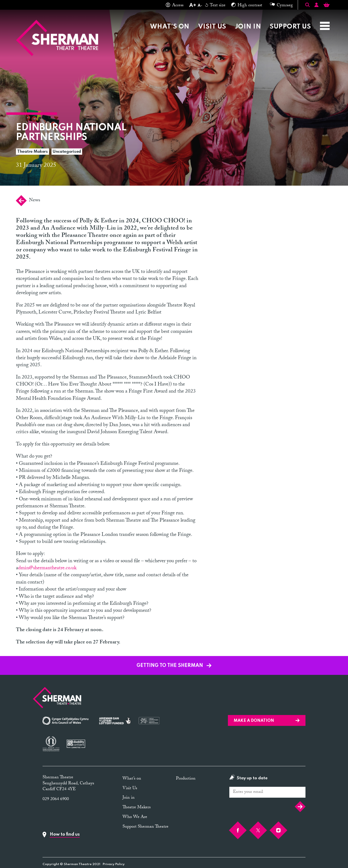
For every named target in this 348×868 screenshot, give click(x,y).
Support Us (290, 27)
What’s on (170, 27)
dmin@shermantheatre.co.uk (47, 569)
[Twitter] (258, 830)
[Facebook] (238, 830)
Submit (300, 807)
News (28, 201)
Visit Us (212, 27)
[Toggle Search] (307, 5)
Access (175, 6)
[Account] (316, 6)
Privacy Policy (114, 864)
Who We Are (135, 817)
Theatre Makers (33, 152)
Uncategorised (67, 152)
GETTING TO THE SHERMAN (174, 666)
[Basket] (326, 6)
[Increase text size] (192, 6)
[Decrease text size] (200, 6)
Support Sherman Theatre (145, 827)
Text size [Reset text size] (215, 6)
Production (186, 779)
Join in (248, 27)
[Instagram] (278, 830)
